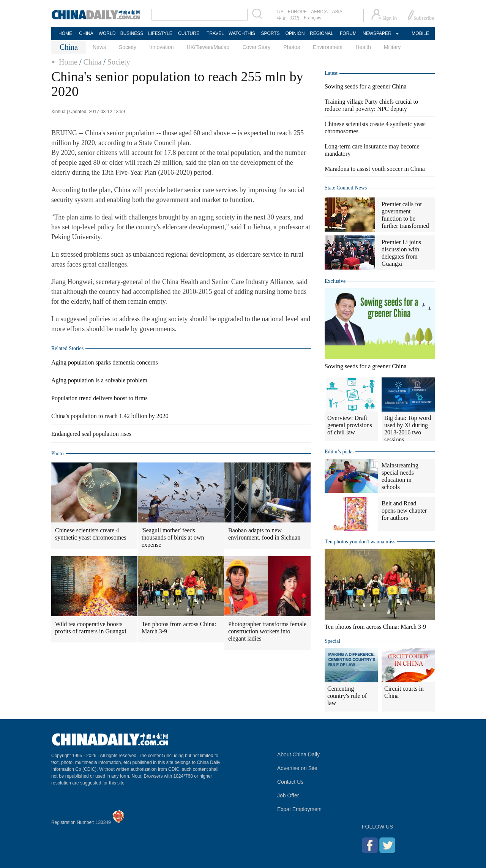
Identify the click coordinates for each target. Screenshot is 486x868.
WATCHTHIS (242, 33)
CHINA (86, 33)
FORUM (348, 33)
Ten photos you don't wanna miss (360, 542)
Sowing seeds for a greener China (366, 86)
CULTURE (189, 33)
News (99, 47)
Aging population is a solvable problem (99, 380)
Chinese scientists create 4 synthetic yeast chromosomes (91, 534)
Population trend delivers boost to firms (99, 398)
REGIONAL (322, 33)
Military (392, 47)
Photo (58, 454)
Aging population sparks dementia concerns (105, 362)
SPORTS (270, 33)
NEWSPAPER (377, 33)
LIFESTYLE (160, 33)
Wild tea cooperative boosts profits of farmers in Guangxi (91, 628)
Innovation (162, 47)
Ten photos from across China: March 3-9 (179, 628)
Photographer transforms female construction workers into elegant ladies (267, 631)
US (280, 12)
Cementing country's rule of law (347, 696)
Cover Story (256, 47)
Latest (331, 73)
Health (363, 47)
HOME (65, 33)
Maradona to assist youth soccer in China (375, 169)
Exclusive (335, 281)
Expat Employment (300, 809)
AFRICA (319, 12)
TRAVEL (215, 33)
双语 (295, 18)
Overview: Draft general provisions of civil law (350, 425)
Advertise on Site (297, 768)
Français (312, 18)
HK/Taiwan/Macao (208, 47)
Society (128, 47)
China (92, 62)
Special (332, 641)
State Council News (346, 188)
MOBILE (420, 33)
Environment (328, 47)
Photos (292, 47)
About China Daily (298, 754)
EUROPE (297, 12)
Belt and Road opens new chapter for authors (404, 511)
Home (68, 62)
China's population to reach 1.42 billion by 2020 (110, 416)
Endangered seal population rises (91, 434)
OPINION (295, 33)
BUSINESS (132, 33)
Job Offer (288, 795)
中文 (282, 18)
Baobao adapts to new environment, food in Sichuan (264, 534)
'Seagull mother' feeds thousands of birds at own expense (173, 537)
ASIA (337, 12)
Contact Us (290, 782)
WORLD (107, 33)
